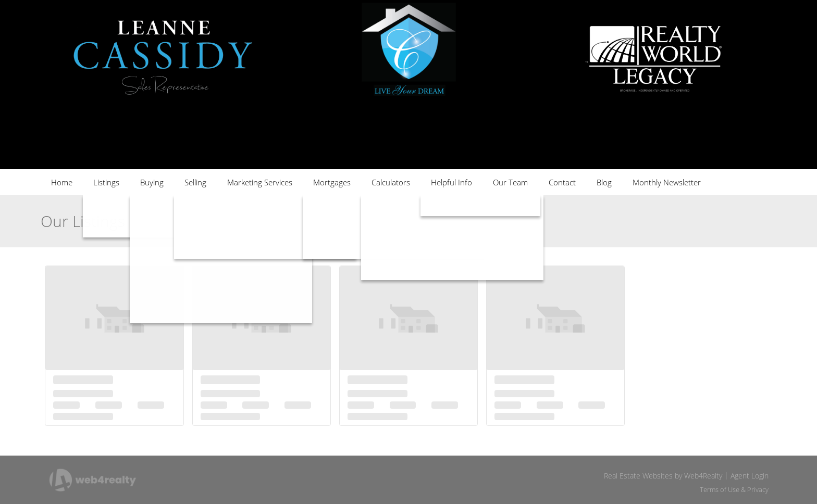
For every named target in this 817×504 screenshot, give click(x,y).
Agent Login (750, 476)
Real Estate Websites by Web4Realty (663, 476)
